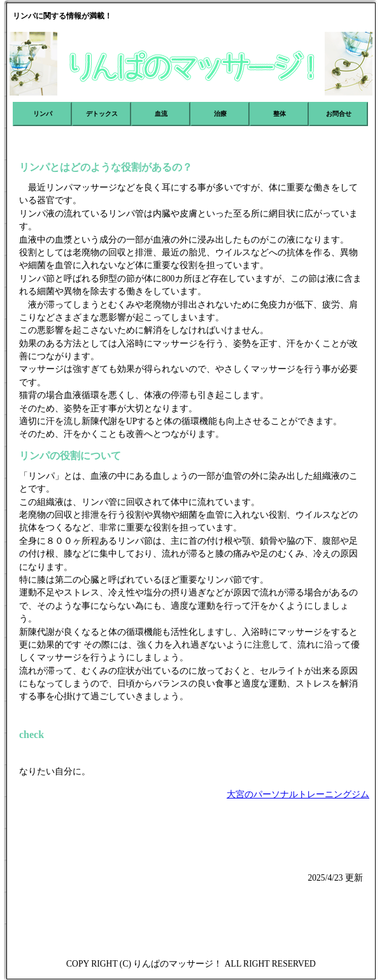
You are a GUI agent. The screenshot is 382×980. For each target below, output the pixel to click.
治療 (220, 114)
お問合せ (339, 114)
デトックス (102, 114)
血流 (161, 114)
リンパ (43, 114)
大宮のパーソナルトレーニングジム (298, 794)
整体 (279, 114)
